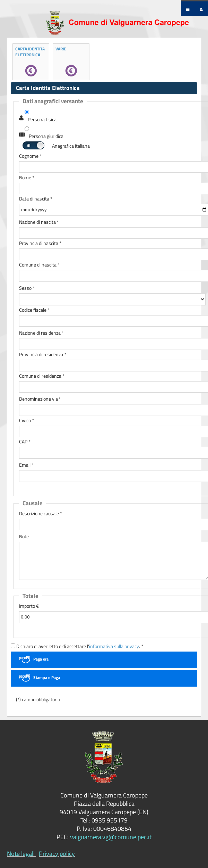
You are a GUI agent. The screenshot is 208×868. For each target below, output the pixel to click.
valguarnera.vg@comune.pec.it (111, 837)
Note (24, 537)
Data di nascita (36, 199)
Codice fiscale (34, 310)
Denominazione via (40, 399)
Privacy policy (57, 854)
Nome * (27, 178)
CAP (25, 442)
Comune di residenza (42, 376)
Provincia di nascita (40, 243)
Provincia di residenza (43, 355)
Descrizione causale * (41, 514)
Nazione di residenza (41, 333)
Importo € (29, 606)
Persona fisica (42, 120)
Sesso (27, 288)
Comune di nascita (39, 265)
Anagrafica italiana (71, 146)
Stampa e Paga (47, 677)
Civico (27, 421)
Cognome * (30, 156)
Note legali (21, 854)
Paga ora (41, 659)
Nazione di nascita (39, 222)
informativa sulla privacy (114, 646)
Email (26, 465)
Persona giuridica (46, 136)
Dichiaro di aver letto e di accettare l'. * (77, 646)
